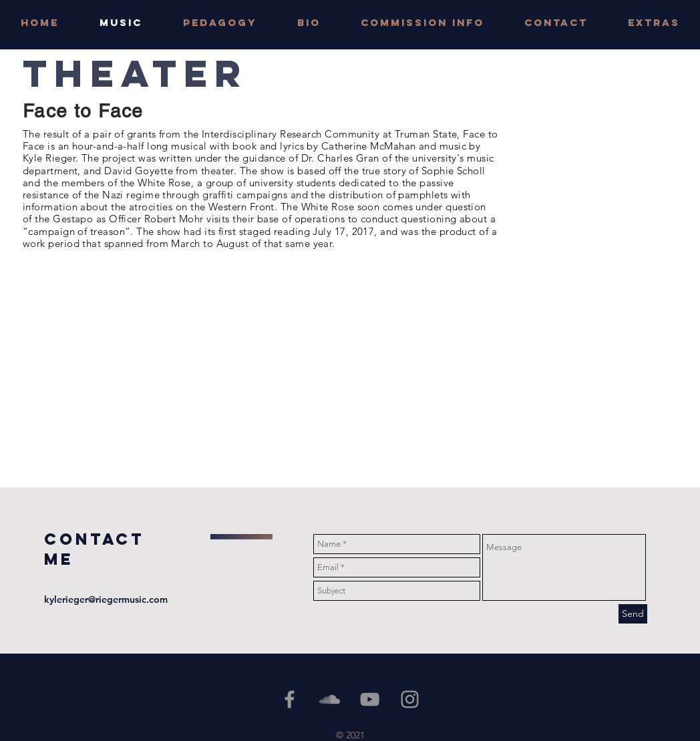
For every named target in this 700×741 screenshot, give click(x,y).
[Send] (633, 614)
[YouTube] (370, 699)
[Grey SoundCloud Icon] (330, 699)
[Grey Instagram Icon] (410, 699)
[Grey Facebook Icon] (290, 699)
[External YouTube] (184, 370)
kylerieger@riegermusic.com (106, 599)
